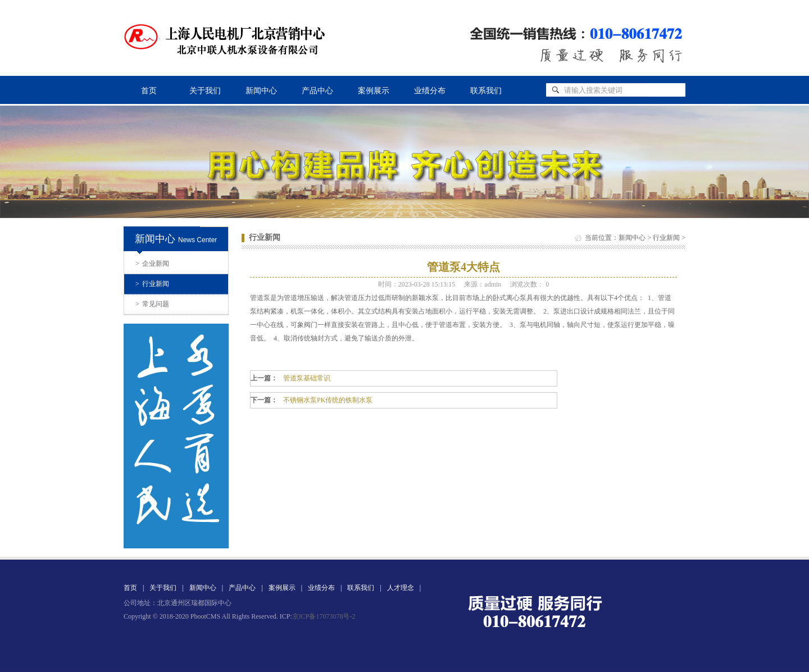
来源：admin (483, 284)
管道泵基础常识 (307, 378)
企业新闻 (152, 264)
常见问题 (152, 304)
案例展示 (374, 91)
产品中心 (317, 91)
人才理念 (401, 588)
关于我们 (205, 91)
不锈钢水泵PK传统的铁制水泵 (328, 400)
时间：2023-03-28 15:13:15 (417, 284)
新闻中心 (261, 91)
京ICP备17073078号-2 (324, 616)
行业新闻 (152, 284)
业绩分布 (430, 91)
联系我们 (486, 91)
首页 (149, 91)
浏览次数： (530, 284)
